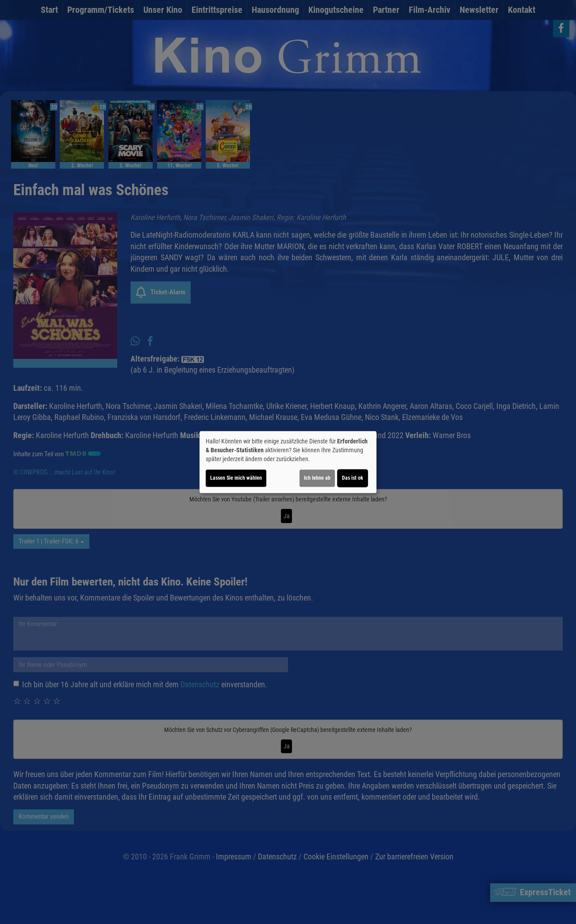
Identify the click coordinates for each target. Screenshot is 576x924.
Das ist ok (353, 478)
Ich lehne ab (317, 478)
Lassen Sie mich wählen (236, 478)
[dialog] (288, 462)
